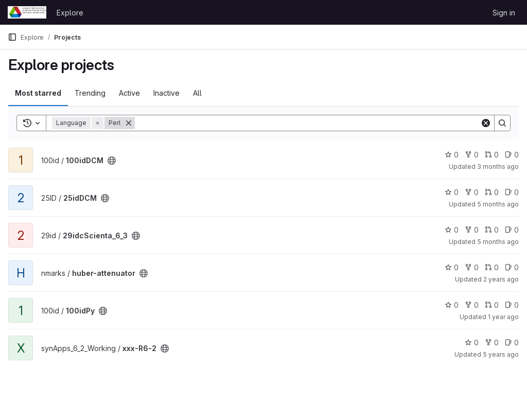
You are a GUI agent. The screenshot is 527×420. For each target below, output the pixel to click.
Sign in (504, 13)
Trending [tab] (90, 93)
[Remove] (129, 123)
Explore (70, 13)
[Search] (308, 123)
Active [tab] (129, 93)
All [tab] (197, 93)
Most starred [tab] (38, 93)
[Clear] (486, 123)
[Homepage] (27, 12)
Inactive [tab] (166, 93)
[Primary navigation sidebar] (12, 37)
